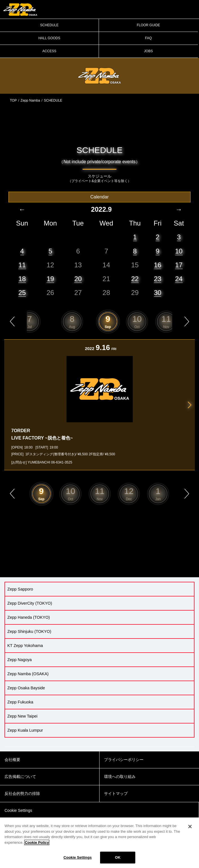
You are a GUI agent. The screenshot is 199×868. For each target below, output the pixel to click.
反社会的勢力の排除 (22, 793)
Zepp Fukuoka (20, 702)
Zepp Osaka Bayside (26, 688)
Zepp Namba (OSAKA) (28, 674)
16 (158, 265)
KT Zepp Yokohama (25, 646)
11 (22, 265)
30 (158, 293)
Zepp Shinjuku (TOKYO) (29, 631)
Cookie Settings (78, 857)
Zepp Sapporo (20, 589)
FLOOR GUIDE (148, 25)
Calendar (100, 197)
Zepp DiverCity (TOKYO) (30, 603)
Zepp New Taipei (22, 716)
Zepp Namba (30, 100)
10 (179, 251)
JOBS (148, 51)
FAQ (148, 38)
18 (22, 279)
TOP (13, 100)
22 (135, 279)
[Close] (190, 827)
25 (22, 293)
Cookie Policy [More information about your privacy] (37, 842)
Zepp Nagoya (19, 660)
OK (118, 857)
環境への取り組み (120, 777)
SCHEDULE (49, 25)
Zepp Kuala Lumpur (25, 730)
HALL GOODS (49, 38)
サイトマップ (116, 793)
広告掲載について (20, 777)
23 (158, 279)
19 (50, 279)
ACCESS (49, 51)
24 (179, 279)
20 (78, 279)
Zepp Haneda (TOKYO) (29, 617)
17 (179, 265)
